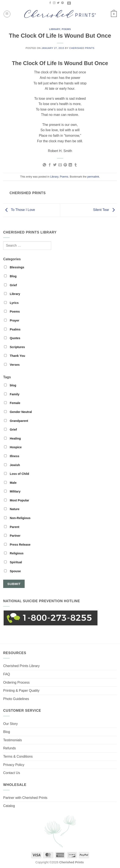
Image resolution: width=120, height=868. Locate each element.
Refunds (10, 748)
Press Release (17, 545)
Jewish (12, 465)
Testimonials (13, 740)
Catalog (9, 806)
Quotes (12, 338)
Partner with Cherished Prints (25, 798)
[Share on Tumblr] (76, 165)
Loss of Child (17, 474)
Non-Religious (17, 518)
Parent (12, 527)
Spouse (12, 571)
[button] (7, 14)
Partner (12, 536)
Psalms (12, 329)
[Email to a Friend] (60, 165)
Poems (66, 29)
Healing (12, 438)
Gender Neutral (18, 412)
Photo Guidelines (16, 699)
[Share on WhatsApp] (44, 165)
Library (55, 29)
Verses (12, 365)
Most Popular (17, 500)
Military (12, 491)
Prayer (12, 320)
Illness (12, 456)
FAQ (7, 674)
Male (10, 483)
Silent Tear (105, 210)
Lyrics (11, 303)
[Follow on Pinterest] (62, 3)
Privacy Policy (14, 765)
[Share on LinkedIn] (70, 165)
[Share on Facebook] (49, 165)
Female (12, 403)
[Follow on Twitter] (58, 3)
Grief (11, 285)
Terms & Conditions (18, 756)
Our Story (10, 724)
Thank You (15, 356)
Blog (10, 276)
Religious (14, 553)
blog (10, 385)
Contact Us (12, 773)
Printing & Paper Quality (21, 691)
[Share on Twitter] (55, 165)
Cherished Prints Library (21, 666)
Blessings (14, 267)
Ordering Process (16, 682)
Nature (12, 509)
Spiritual (13, 562)
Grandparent (16, 421)
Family (12, 394)
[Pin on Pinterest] (65, 165)
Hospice (13, 447)
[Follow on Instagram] (54, 3)
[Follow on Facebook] (50, 3)
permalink (93, 177)
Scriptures (14, 347)
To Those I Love (19, 210)
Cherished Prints (82, 48)
